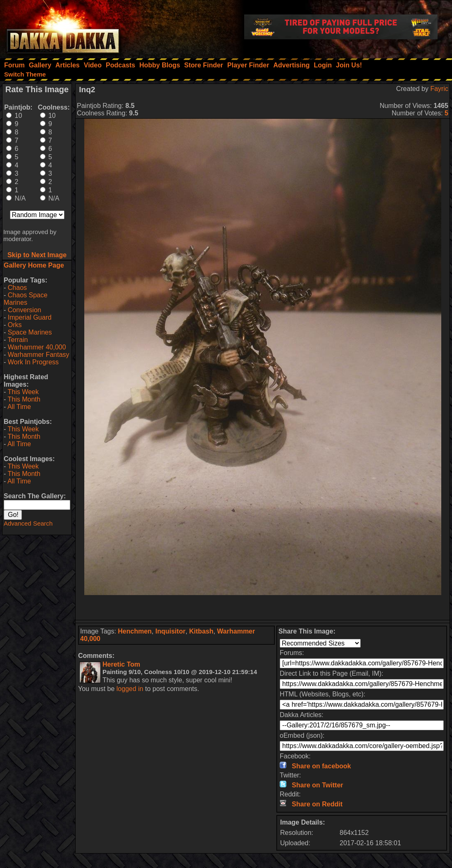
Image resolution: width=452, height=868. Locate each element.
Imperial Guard (30, 317)
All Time (19, 407)
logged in (130, 689)
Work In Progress (33, 362)
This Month (24, 399)
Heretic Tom (121, 664)
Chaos (17, 288)
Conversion (25, 310)
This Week (23, 392)
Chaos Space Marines (26, 299)
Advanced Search (28, 523)
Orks (15, 325)
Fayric (439, 89)
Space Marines (30, 332)
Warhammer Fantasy (39, 355)
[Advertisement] (263, 607)
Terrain (18, 340)
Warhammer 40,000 (37, 347)
